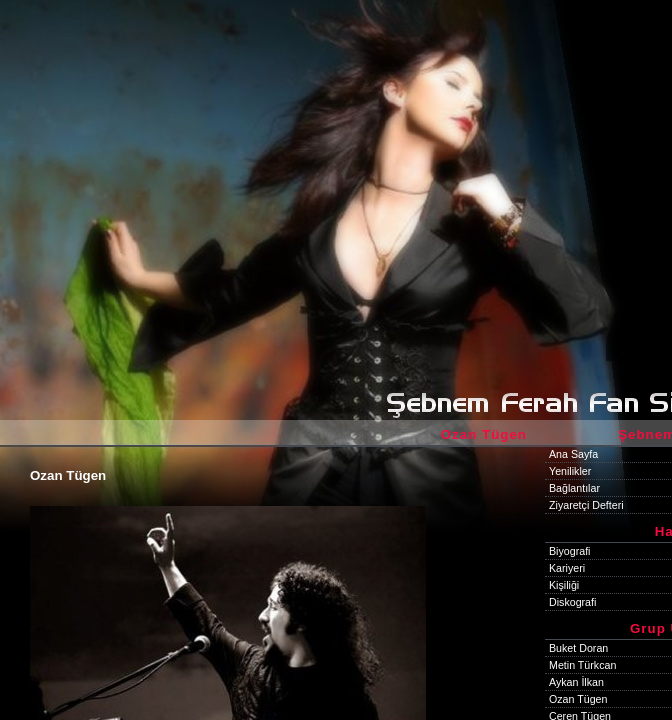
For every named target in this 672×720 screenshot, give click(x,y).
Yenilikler (570, 471)
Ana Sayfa (573, 454)
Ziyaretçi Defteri (586, 505)
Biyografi (569, 551)
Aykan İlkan (576, 682)
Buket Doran (578, 648)
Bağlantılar (574, 488)
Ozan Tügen (578, 699)
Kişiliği (564, 585)
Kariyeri (567, 568)
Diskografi (572, 602)
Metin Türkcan (582, 665)
